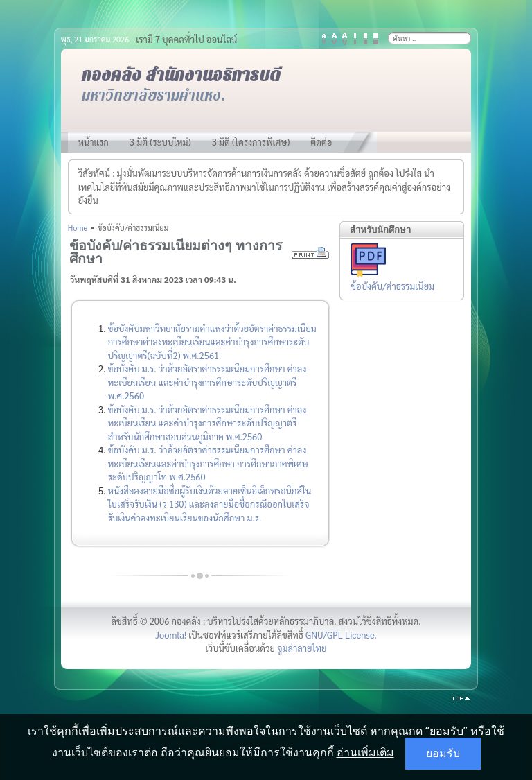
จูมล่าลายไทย (302, 648)
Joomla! (171, 635)
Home (78, 228)
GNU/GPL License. (341, 635)
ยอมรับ (443, 753)
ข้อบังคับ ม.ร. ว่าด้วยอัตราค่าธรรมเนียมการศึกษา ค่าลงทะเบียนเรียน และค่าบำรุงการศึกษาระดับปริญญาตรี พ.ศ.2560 (207, 382)
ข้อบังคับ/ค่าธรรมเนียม (392, 286)
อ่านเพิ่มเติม (365, 752)
